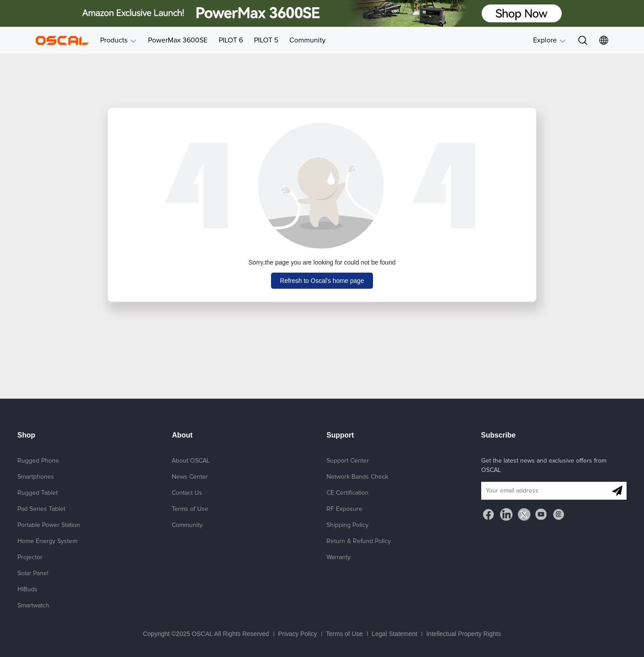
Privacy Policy (298, 634)
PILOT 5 (266, 40)
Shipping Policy (347, 525)
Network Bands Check (357, 477)
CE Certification (347, 493)
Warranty (339, 557)
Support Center (348, 461)
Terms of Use (190, 509)
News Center (190, 477)
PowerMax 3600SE (178, 40)
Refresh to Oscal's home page (322, 281)
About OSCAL (191, 461)
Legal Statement (394, 634)
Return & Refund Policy (359, 541)
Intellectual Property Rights (464, 634)
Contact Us (187, 493)
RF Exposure (344, 509)
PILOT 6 (231, 40)
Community (307, 40)
